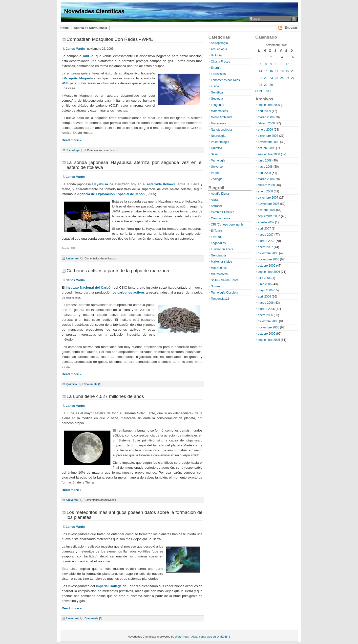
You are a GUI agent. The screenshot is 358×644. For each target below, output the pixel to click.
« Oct (259, 91)
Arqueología (219, 49)
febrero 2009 (266, 123)
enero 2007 (265, 247)
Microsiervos (219, 274)
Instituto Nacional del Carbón (89, 287)
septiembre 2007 (269, 216)
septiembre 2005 (269, 340)
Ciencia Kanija (221, 218)
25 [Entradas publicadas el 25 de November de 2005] (282, 78)
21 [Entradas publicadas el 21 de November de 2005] (260, 78)
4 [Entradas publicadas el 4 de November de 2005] (282, 57)
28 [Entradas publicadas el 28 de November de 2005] (260, 85)
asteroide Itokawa (161, 184)
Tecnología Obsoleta (225, 293)
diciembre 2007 (268, 198)
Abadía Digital (220, 194)
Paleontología (220, 142)
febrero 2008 (266, 185)
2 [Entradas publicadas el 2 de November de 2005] (271, 57)
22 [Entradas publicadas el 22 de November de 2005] (266, 78)
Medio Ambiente (222, 117)
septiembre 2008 (269, 154)
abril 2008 (264, 173)
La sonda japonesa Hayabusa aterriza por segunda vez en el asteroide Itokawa (135, 165)
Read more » (72, 140)
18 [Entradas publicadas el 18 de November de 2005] (282, 71)
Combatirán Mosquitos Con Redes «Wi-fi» (110, 39)
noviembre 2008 (269, 142)
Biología (216, 55)
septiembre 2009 (269, 105)
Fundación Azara (222, 249)
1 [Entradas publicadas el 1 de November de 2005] (266, 57)
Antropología (220, 43)
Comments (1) (93, 384)
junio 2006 (265, 284)
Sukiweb (217, 286)
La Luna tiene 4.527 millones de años (105, 396)
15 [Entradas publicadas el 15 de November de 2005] (266, 71)
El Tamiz (217, 231)
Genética (217, 92)
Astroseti (217, 206)
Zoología (217, 179)
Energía (216, 68)
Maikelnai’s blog (222, 262)
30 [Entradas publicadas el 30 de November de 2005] (271, 85)
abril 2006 (264, 297)
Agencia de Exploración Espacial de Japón (111, 194)
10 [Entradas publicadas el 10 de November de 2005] (277, 64)
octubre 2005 (267, 334)
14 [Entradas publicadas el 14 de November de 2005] (260, 71)
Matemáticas (220, 111)
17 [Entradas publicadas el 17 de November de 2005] (277, 71)
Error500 (217, 237)
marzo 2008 (266, 179)
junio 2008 (265, 161)
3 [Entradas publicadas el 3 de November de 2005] (277, 57)
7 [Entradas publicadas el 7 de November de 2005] (261, 64)
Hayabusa (100, 184)
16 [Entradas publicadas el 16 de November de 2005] (271, 71)
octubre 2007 (267, 210)
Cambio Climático (223, 212)
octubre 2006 (267, 266)
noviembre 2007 (269, 204)
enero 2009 (265, 130)
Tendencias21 (220, 299)
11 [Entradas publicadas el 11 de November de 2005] (282, 64)
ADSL (215, 200)
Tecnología (73, 150)
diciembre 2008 (268, 136)
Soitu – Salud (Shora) (225, 280)
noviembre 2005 (269, 327)
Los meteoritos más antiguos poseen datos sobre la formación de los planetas (135, 515)
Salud (215, 154)
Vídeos (216, 173)
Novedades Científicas (94, 11)
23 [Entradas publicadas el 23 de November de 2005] (271, 78)
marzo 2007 (266, 235)
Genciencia (219, 255)
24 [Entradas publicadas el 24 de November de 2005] (277, 78)
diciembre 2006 (268, 253)
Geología (217, 99)
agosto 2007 (266, 222)
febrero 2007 (266, 241)
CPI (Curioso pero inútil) (227, 225)
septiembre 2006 (269, 272)
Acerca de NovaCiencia (90, 28)
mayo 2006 (265, 290)
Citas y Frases (221, 62)
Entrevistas (218, 74)
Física (215, 86)
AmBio (88, 56)
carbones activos (131, 292)
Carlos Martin (75, 49)
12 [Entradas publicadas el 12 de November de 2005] (287, 64)
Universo (72, 258)
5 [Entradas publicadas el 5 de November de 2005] (287, 57)
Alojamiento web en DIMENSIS (211, 637)
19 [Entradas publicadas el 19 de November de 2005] (287, 71)
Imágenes (218, 105)
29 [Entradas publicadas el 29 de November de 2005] (266, 85)
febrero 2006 (266, 309)
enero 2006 (265, 315)
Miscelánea (219, 123)
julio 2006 (264, 278)
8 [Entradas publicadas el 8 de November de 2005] (266, 64)
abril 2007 (264, 229)
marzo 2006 (266, 303)
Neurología (218, 136)
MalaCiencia (219, 268)
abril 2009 (264, 111)
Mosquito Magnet (77, 78)
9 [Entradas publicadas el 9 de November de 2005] (271, 64)
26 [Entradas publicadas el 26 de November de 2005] (287, 78)
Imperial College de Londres (118, 586)
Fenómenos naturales (225, 80)
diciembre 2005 (268, 321)
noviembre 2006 (269, 259)
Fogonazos (218, 243)
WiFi (65, 83)
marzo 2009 (266, 117)
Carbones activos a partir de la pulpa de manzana (118, 271)
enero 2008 (265, 191)
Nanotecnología (221, 130)
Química (72, 384)
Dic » (268, 91)
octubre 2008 (267, 148)
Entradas (291, 28)
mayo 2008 (265, 167)
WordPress (182, 637)
